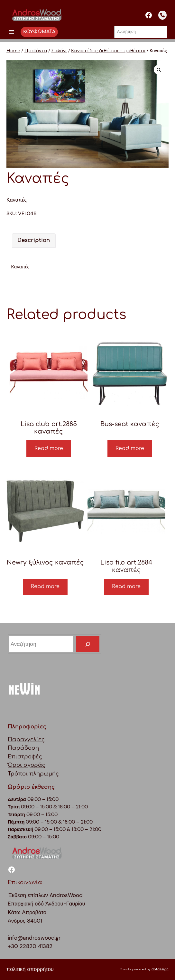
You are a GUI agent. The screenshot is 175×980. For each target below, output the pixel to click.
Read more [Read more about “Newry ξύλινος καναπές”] (45, 586)
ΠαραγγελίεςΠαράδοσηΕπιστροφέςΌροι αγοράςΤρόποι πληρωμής (33, 757)
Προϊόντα (36, 51)
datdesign (160, 969)
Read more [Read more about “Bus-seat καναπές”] (130, 448)
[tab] (34, 240)
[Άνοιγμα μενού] (12, 32)
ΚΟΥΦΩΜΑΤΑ (39, 32)
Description (34, 240)
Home (13, 51)
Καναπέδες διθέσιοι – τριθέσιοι (108, 51)
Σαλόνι (59, 51)
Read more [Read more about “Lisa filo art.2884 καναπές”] (126, 586)
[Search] (88, 644)
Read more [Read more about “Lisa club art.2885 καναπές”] (49, 448)
